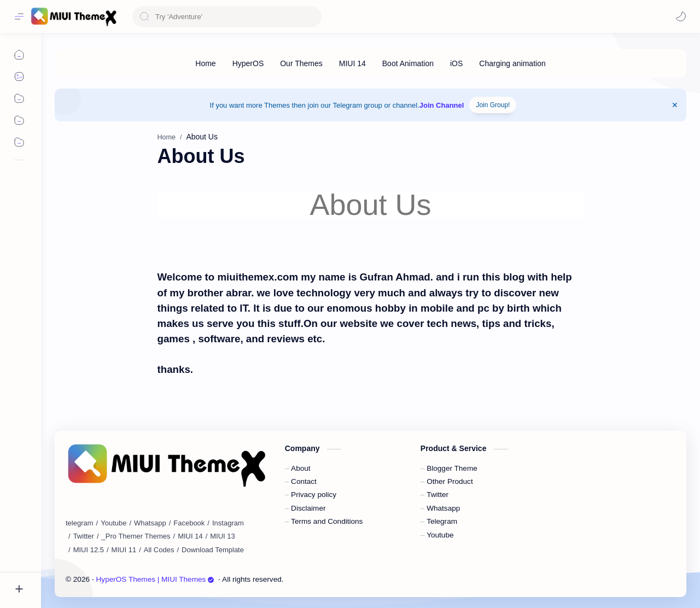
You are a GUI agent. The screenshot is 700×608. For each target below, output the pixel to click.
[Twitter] (84, 536)
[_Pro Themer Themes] (136, 536)
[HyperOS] (248, 63)
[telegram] (80, 523)
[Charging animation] (512, 63)
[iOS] (456, 63)
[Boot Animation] (408, 63)
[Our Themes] (301, 63)
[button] (681, 16)
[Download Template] (213, 550)
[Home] (205, 63)
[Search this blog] (227, 17)
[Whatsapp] (150, 523)
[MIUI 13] (223, 536)
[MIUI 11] (124, 550)
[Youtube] (113, 523)
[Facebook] (189, 523)
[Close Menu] (675, 105)
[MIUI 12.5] (89, 550)
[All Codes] (159, 550)
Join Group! (493, 105)
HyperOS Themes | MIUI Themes (156, 579)
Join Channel (442, 105)
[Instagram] (228, 523)
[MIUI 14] (352, 63)
